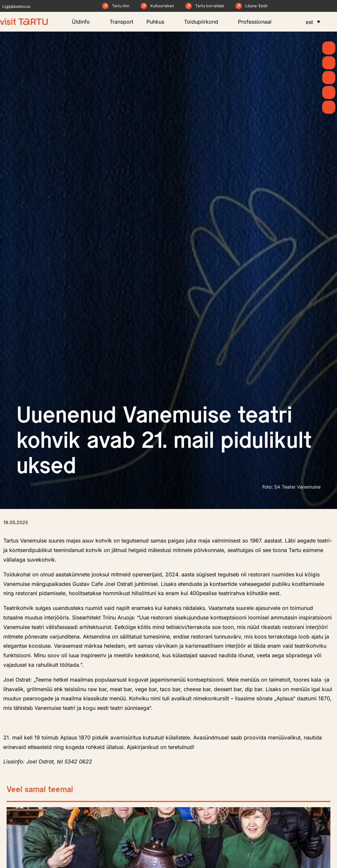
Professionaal (258, 22)
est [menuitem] (309, 22)
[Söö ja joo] (329, 92)
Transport (121, 22)
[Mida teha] (329, 78)
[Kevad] (329, 48)
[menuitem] (313, 22)
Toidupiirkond (204, 22)
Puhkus (159, 22)
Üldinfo (84, 22)
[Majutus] (329, 107)
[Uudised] (329, 63)
